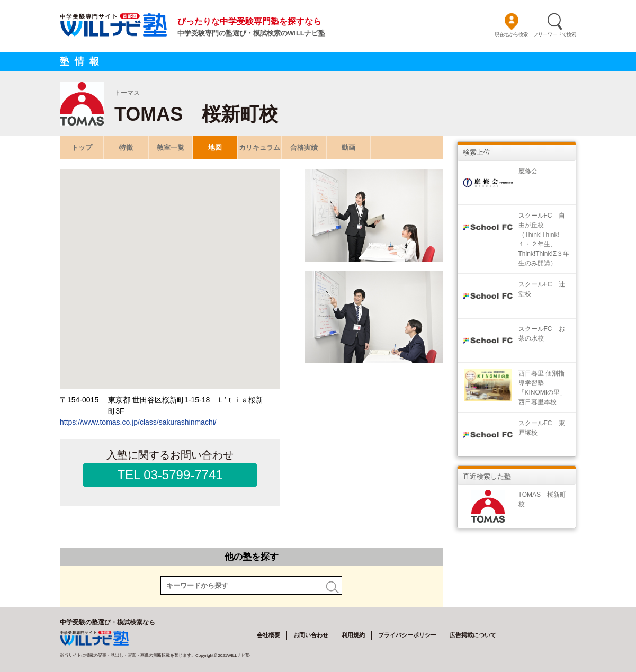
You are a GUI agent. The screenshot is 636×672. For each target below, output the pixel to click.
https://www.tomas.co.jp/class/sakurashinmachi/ (138, 422)
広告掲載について (473, 635)
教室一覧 (171, 147)
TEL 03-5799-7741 (170, 475)
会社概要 (268, 635)
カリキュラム (259, 147)
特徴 (126, 147)
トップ (82, 147)
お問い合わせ (311, 635)
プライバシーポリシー (407, 635)
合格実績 (304, 147)
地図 (215, 147)
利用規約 (353, 635)
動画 (348, 147)
